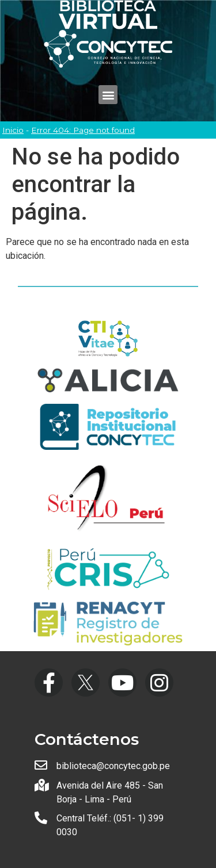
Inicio (13, 130)
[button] (108, 95)
